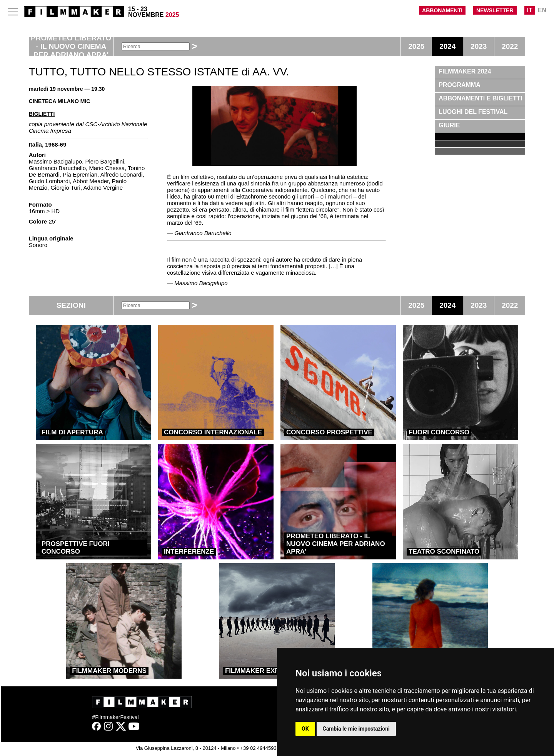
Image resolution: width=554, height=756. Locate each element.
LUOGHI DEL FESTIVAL (473, 112)
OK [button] (305, 729)
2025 (416, 46)
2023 (479, 46)
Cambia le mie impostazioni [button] (356, 729)
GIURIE (449, 125)
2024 (447, 46)
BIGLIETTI (42, 114)
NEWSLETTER (495, 10)
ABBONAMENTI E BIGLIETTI (480, 98)
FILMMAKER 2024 (465, 71)
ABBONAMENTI (442, 10)
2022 (510, 46)
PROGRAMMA (459, 85)
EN (542, 10)
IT (530, 10)
